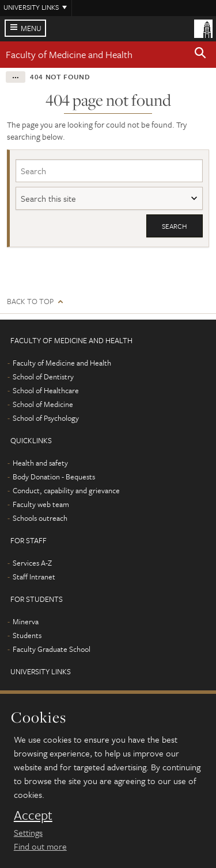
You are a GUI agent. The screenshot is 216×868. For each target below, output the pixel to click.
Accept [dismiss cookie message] (33, 815)
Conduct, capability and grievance (66, 490)
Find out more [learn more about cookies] (40, 846)
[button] (200, 55)
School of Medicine (43, 404)
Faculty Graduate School (52, 649)
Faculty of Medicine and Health (69, 54)
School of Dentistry (43, 377)
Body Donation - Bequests (54, 477)
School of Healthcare (46, 390)
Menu (31, 28)
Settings (28, 832)
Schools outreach (40, 518)
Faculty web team (41, 504)
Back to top (30, 302)
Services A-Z (32, 563)
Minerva (26, 621)
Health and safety (40, 463)
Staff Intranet (34, 577)
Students (27, 635)
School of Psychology (46, 418)
